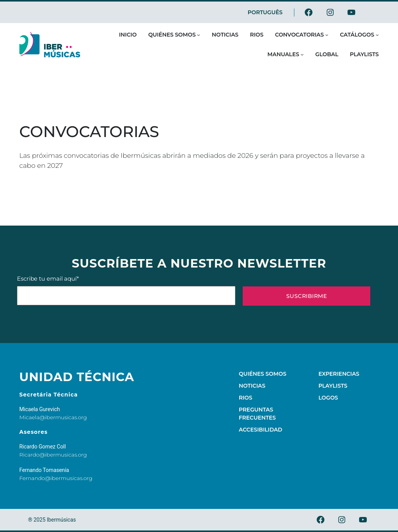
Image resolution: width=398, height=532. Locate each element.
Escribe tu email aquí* (126, 290)
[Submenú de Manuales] (302, 54)
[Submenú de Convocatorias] (327, 35)
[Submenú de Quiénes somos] (198, 35)
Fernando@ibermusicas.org (56, 478)
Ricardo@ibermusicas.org (53, 455)
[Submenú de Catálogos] (377, 35)
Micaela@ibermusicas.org (53, 417)
